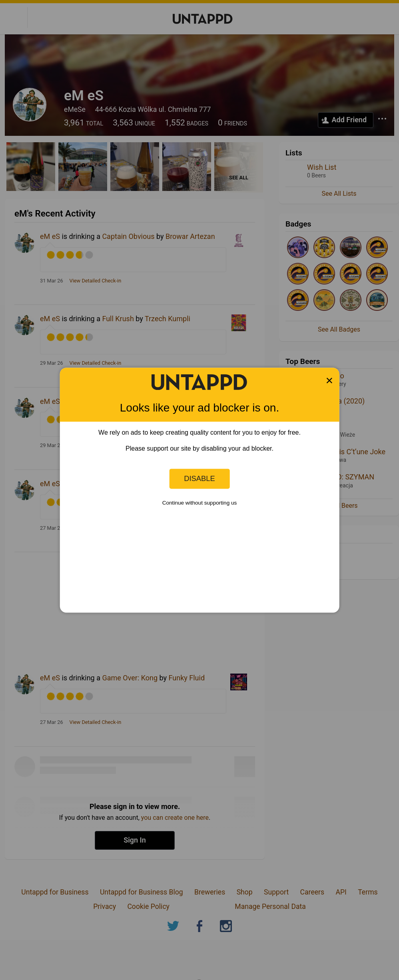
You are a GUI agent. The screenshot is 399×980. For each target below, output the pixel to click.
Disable (199, 478)
